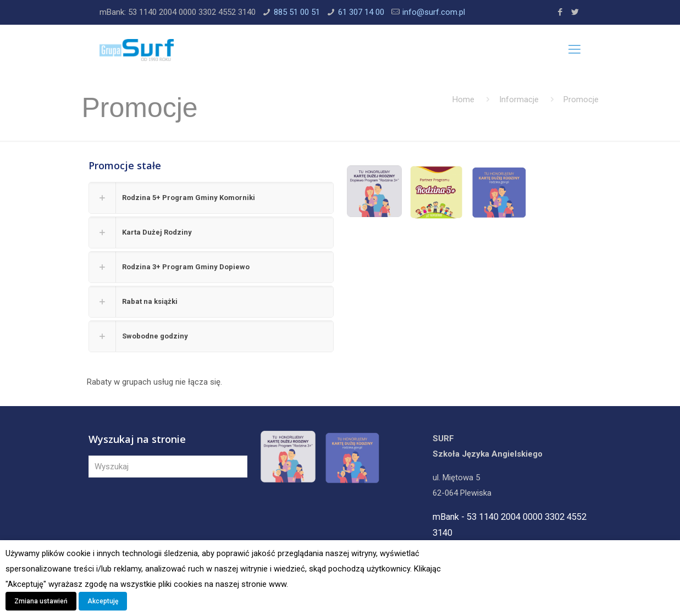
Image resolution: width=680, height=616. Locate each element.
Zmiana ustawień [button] (41, 601)
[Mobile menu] (574, 49)
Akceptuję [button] (103, 601)
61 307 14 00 (361, 12)
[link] (211, 198)
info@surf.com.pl (434, 12)
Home (463, 99)
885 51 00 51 (297, 12)
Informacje (519, 99)
